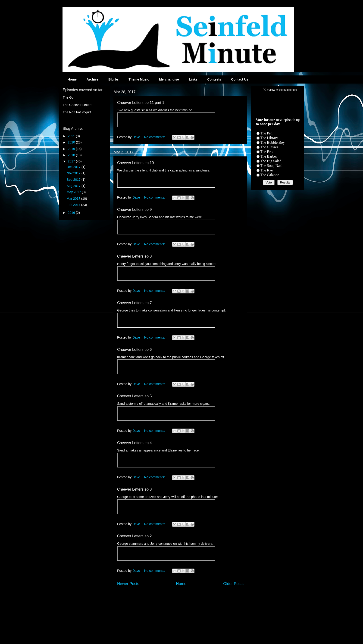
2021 (72, 136)
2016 (72, 213)
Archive (92, 79)
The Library (269, 138)
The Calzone (270, 175)
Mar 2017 (74, 199)
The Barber (269, 156)
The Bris (267, 152)
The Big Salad (271, 161)
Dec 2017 (74, 167)
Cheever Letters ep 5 (134, 396)
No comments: (155, 137)
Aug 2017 (74, 186)
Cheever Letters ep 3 (134, 489)
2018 (72, 155)
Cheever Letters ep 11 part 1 (141, 103)
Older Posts (233, 584)
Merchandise (169, 79)
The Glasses (269, 147)
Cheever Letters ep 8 (134, 256)
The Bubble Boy (272, 142)
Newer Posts (128, 584)
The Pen (266, 133)
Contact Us (240, 79)
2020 (72, 142)
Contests (214, 79)
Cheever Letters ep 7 (134, 303)
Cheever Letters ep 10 (135, 163)
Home (72, 79)
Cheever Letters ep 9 (134, 210)
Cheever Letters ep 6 (134, 350)
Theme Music (139, 79)
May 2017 (74, 192)
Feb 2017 (74, 205)
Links (193, 79)
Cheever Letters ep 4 (134, 443)
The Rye (266, 170)
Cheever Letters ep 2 (134, 536)
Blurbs (113, 79)
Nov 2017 (74, 173)
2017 (72, 161)
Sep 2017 (74, 180)
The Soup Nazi (271, 166)
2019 (72, 149)
